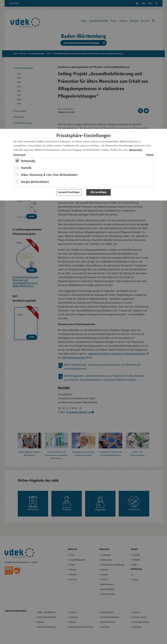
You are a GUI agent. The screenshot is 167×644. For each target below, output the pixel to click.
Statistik (26, 168)
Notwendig (28, 161)
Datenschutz (136, 150)
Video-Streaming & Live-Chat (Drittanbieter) (49, 175)
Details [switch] (150, 155)
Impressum (19, 155)
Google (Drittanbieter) (35, 182)
